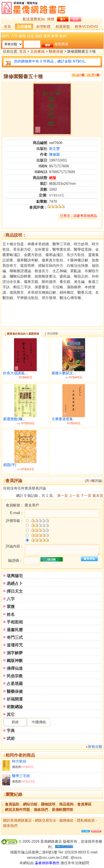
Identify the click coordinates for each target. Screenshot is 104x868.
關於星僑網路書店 (17, 820)
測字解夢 (15, 653)
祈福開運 (15, 699)
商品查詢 (66, 804)
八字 (14, 36)
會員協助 (12, 804)
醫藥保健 (56, 52)
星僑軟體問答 (62, 810)
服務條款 (67, 820)
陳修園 (54, 154)
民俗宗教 (15, 676)
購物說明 (48, 804)
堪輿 (47, 36)
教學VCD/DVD (86, 27)
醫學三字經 (21, 776)
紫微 (22, 36)
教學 (55, 36)
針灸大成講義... (15, 373)
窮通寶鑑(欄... (14, 419)
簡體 (51, 19)
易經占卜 (15, 584)
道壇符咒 (15, 645)
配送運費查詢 (33, 19)
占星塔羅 (15, 684)
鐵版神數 (15, 661)
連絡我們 (41, 810)
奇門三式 (15, 638)
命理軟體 (43, 27)
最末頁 (98, 496)
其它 (11, 715)
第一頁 (62, 496)
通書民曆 (15, 630)
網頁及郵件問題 (17, 810)
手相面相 (15, 622)
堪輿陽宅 (15, 576)
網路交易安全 (46, 820)
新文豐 (54, 149)
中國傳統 (39, 722)
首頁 (7, 27)
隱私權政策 (86, 820)
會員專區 (84, 804)
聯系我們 (10, 826)
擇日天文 (15, 591)
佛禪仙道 (15, 668)
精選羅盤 (63, 27)
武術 (11, 739)
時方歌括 (19, 761)
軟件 (63, 36)
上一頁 (74, 496)
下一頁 (86, 496)
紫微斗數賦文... (64, 373)
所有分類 (95, 747)
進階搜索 (61, 44)
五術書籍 (24, 27)
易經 (39, 36)
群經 (15, 722)
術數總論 (15, 707)
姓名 (31, 36)
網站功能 (30, 804)
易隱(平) (10, 465)
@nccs (76, 858)
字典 (11, 731)
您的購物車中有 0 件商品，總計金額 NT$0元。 (51, 61)
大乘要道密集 (62, 419)
